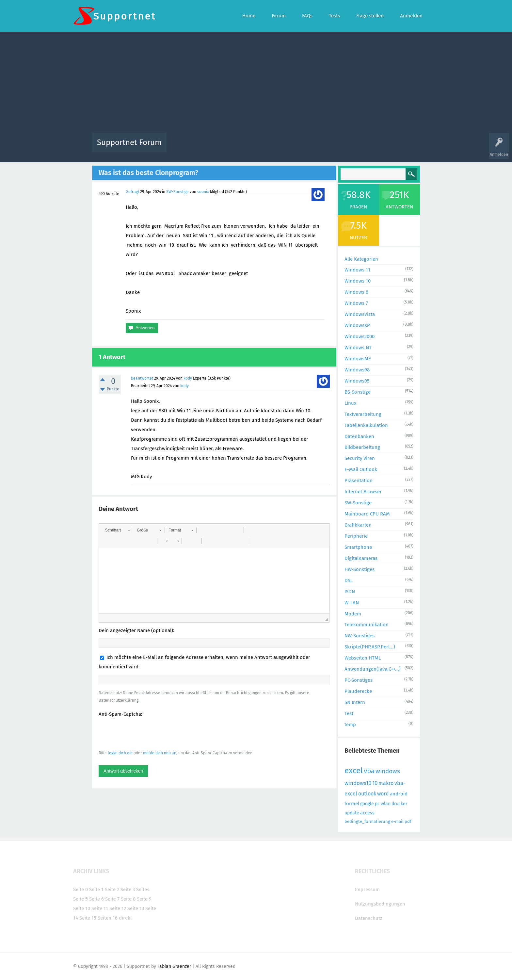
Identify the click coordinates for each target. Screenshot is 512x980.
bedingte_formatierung (367, 821)
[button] (117, 530)
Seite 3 (128, 890)
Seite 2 (112, 890)
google (367, 804)
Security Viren (360, 458)
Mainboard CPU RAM (367, 514)
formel (352, 804)
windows (388, 771)
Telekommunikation (367, 625)
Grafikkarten (358, 525)
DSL (349, 580)
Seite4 (143, 890)
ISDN (350, 592)
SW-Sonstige (177, 192)
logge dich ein (120, 753)
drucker (399, 804)
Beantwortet (142, 378)
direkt (125, 918)
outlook (367, 794)
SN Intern (355, 702)
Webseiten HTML (363, 658)
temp (350, 725)
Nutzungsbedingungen (380, 904)
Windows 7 (356, 303)
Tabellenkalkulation (366, 425)
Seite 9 (144, 899)
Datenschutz (369, 918)
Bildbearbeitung (362, 447)
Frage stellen (363, 147)
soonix (203, 192)
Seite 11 (100, 908)
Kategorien (314, 147)
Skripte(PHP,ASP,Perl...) (370, 647)
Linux (350, 403)
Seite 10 (82, 908)
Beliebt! (237, 147)
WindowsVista (360, 314)
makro (386, 783)
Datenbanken (359, 436)
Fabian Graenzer (174, 966)
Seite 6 (96, 899)
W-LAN (352, 603)
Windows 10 (358, 281)
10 (375, 783)
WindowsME (358, 359)
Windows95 (357, 381)
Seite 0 (80, 890)
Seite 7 (112, 899)
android (399, 794)
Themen (291, 147)
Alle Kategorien (361, 259)
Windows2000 (360, 336)
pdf (408, 821)
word (383, 794)
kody (188, 378)
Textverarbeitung (363, 414)
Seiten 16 (108, 918)
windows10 (358, 783)
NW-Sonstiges (360, 636)
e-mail (397, 821)
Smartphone (358, 547)
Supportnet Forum (129, 142)
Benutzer (338, 147)
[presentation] (148, 733)
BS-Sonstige (358, 392)
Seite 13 (136, 908)
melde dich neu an (160, 753)
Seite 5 (80, 899)
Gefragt (132, 192)
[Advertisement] (256, 84)
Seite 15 (88, 918)
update (352, 813)
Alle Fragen (215, 147)
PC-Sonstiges (359, 680)
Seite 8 (128, 899)
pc (377, 804)
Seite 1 (96, 890)
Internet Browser (363, 492)
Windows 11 (357, 270)
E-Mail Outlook (361, 469)
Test (349, 713)
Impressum (367, 890)
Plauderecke (358, 691)
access (367, 813)
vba (369, 771)
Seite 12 (118, 908)
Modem (353, 614)
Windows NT (358, 348)
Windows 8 (356, 292)
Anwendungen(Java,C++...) (373, 669)
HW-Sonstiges (360, 569)
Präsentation (359, 481)
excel (354, 771)
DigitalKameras (361, 558)
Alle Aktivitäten (185, 147)
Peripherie (356, 536)
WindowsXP (357, 325)
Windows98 (357, 370)
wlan (386, 804)
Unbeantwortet (264, 147)
